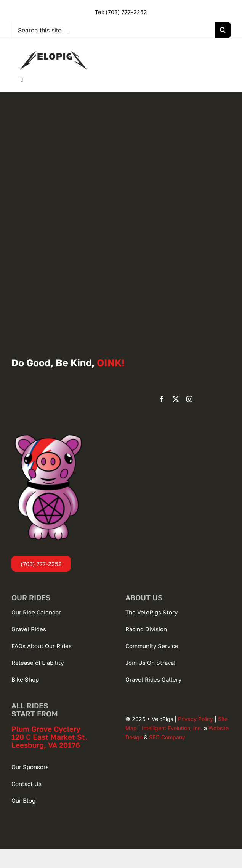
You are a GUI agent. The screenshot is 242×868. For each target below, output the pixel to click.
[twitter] (176, 399)
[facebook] (162, 399)
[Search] (223, 30)
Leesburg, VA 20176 (46, 745)
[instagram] (189, 399)
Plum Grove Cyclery (46, 729)
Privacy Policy (196, 719)
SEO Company (167, 737)
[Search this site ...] (114, 30)
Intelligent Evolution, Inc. (172, 728)
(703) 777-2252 (126, 12)
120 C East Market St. (50, 737)
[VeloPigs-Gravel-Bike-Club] (53, 46)
